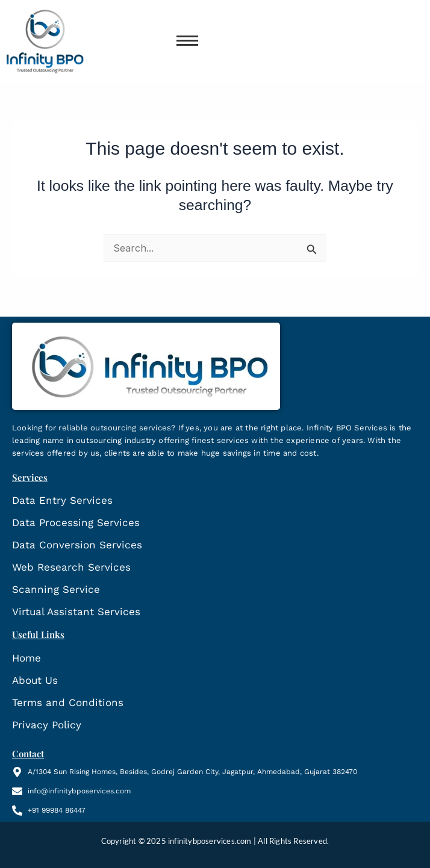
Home (26, 658)
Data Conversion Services (77, 545)
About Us (35, 680)
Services (30, 477)
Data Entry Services (62, 500)
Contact (28, 754)
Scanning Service (56, 589)
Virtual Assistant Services (76, 612)
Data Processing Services (76, 522)
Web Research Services (71, 567)
